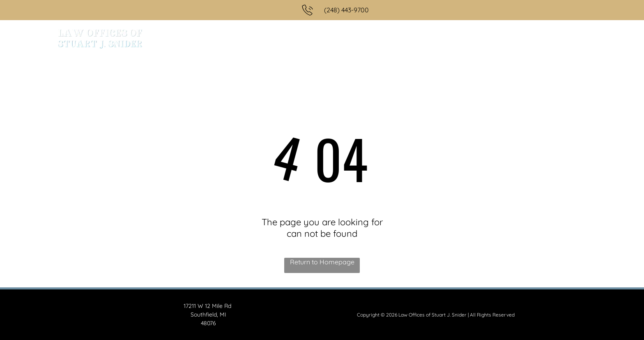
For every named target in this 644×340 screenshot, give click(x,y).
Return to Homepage (322, 262)
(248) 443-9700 (346, 10)
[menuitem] (255, 39)
